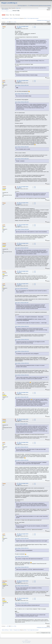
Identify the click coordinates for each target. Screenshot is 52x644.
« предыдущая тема (40, 20)
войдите (17, 8)
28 (7, 22)
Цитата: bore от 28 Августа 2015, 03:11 (22, 288)
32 (12, 22)
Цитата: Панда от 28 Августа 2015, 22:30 (22, 159)
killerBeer (5, 581)
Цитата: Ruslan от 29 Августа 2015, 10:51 (22, 375)
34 (14, 22)
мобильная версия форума (45, 6)
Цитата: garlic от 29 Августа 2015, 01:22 (22, 248)
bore (4, 598)
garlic (4, 81)
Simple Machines (29, 641)
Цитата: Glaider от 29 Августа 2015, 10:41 (22, 326)
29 (9, 22)
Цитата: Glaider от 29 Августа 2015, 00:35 (22, 230)
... (7, 22)
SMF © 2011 (26, 641)
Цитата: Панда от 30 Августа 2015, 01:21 (22, 539)
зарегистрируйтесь (5, 9)
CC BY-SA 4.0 (27, 640)
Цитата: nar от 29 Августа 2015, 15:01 (21, 424)
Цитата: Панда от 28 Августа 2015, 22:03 (22, 85)
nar (3, 393)
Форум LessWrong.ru (9, 3)
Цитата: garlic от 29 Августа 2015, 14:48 (22, 397)
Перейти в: (38, 633)
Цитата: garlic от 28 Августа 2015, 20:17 (22, 447)
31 (11, 22)
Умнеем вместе (36, 6)
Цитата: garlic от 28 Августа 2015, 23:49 (22, 303)
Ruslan (4, 271)
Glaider (4, 187)
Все (15, 22)
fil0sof (25, 18)
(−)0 (35, 28)
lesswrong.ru (20, 6)
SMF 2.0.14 (23, 641)
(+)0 (35, 26)
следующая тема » (47, 20)
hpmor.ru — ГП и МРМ (28, 6)
